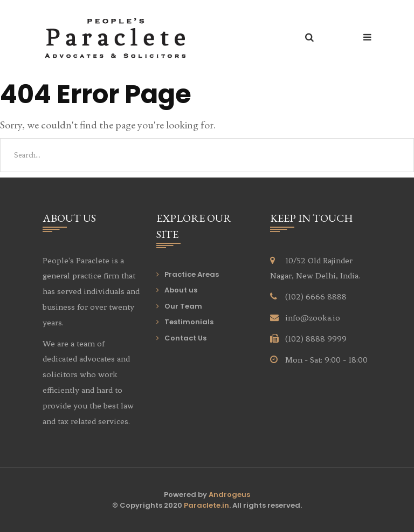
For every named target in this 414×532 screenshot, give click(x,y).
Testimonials (189, 322)
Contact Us (185, 338)
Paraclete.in (206, 505)
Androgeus (229, 495)
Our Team (183, 306)
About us (181, 290)
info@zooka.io (313, 318)
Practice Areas (192, 274)
